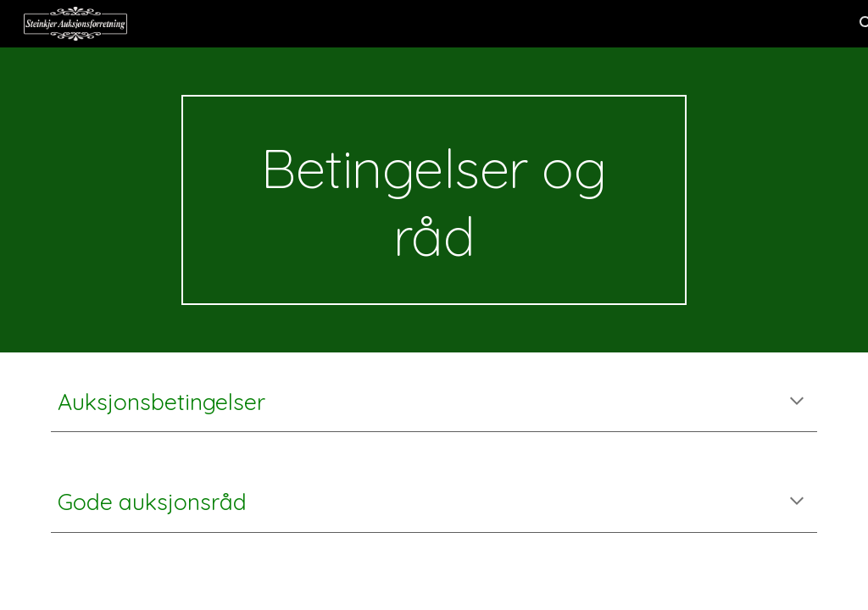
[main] (434, 200)
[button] (797, 402)
